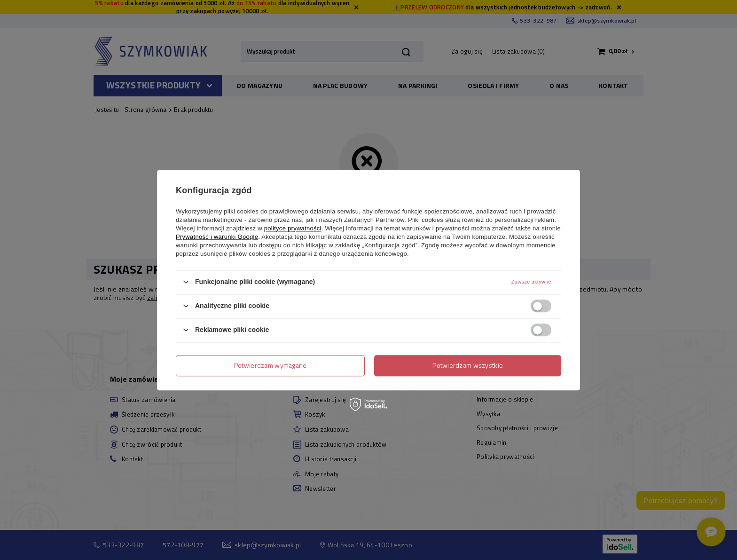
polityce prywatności (293, 228)
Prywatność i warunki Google (217, 237)
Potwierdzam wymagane (270, 365)
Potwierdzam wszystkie (468, 365)
